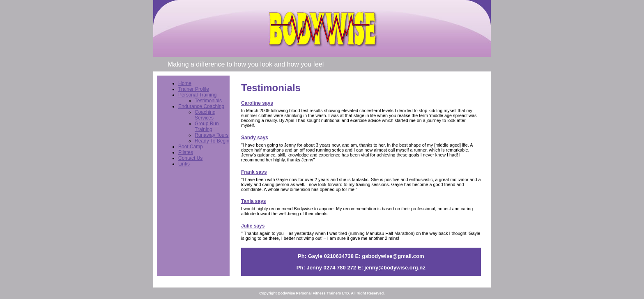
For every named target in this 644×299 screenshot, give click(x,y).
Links (184, 164)
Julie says (253, 226)
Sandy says (255, 138)
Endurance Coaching (201, 106)
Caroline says (257, 103)
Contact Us (190, 158)
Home (185, 83)
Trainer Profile (194, 89)
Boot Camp (191, 147)
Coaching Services (205, 115)
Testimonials (208, 101)
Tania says (253, 201)
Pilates (186, 152)
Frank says (254, 172)
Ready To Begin (212, 141)
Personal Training (197, 95)
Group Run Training (207, 126)
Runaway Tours (212, 135)
